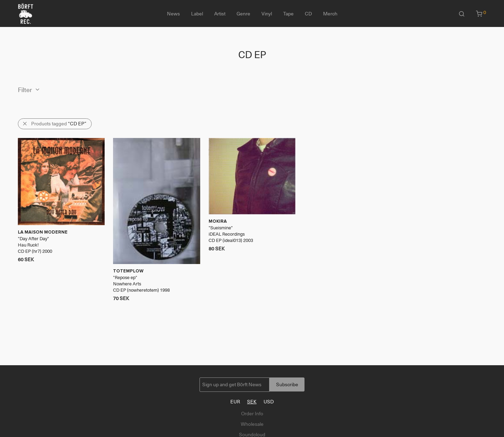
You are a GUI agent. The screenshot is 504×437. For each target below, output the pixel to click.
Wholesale (252, 424)
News (173, 14)
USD (269, 402)
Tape (288, 14)
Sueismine (221, 228)
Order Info (252, 414)
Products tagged (59, 124)
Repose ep (125, 278)
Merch (330, 14)
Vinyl (267, 14)
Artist (220, 14)
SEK (252, 402)
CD (308, 14)
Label (197, 14)
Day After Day (33, 239)
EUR (235, 402)
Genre (243, 14)
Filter (25, 90)
